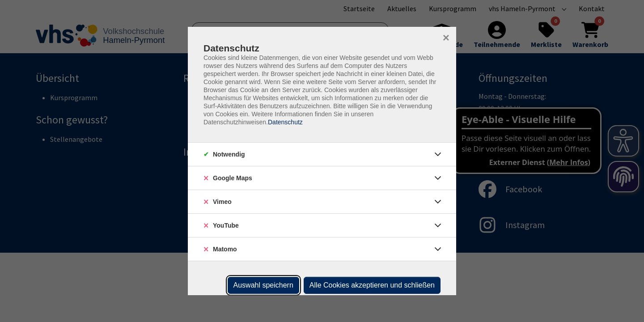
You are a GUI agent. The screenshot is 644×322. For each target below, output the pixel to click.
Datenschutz (285, 122)
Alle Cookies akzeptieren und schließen (372, 285)
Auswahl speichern (263, 285)
